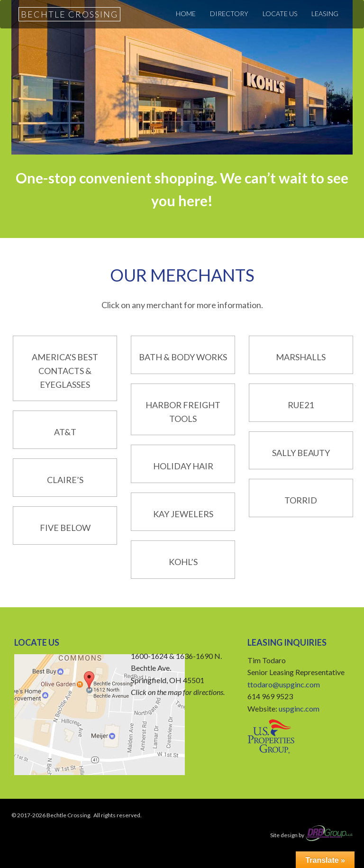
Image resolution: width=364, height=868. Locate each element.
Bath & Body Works (183, 357)
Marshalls (301, 357)
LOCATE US (280, 14)
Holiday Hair (183, 466)
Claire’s (65, 480)
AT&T (65, 432)
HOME (186, 14)
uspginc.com (299, 708)
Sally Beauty (301, 453)
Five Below (65, 528)
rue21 (301, 405)
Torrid (301, 500)
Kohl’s (183, 562)
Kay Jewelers (183, 514)
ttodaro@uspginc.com (284, 684)
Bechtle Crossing (69, 14)
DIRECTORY (229, 14)
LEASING (325, 14)
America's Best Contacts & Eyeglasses (65, 371)
